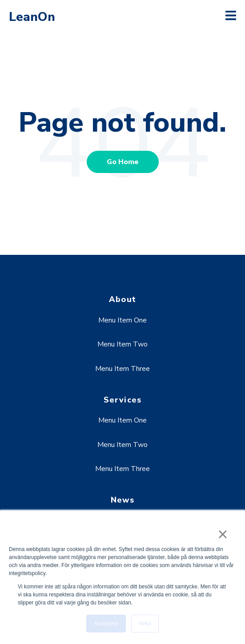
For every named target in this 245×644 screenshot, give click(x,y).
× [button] (223, 534)
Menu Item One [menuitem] (122, 320)
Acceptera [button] (106, 624)
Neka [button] (145, 624)
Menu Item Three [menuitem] (122, 369)
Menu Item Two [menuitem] (122, 344)
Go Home (123, 162)
